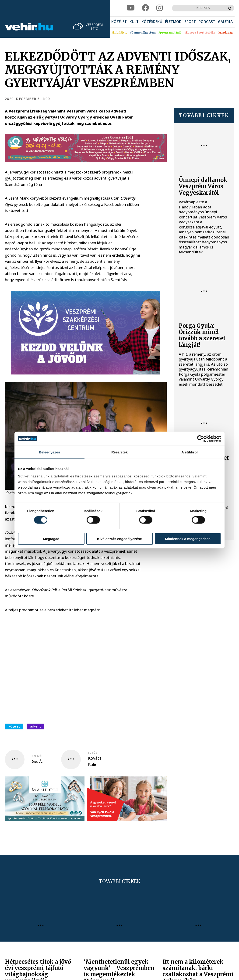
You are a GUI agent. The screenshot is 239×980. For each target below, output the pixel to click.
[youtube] (131, 8)
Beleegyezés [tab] (49, 452)
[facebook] (146, 8)
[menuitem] (119, 22)
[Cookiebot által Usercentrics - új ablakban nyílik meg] (201, 439)
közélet (14, 726)
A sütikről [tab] (190, 452)
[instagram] (160, 8)
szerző (37, 756)
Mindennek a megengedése (188, 539)
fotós (93, 753)
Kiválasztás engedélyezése (119, 539)
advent (35, 726)
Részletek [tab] (119, 452)
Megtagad (51, 539)
